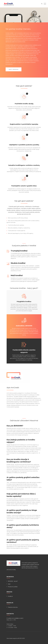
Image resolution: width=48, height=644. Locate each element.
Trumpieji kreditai (19, 251)
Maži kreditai (17, 275)
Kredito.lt (10, 596)
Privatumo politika (13, 587)
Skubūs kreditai (18, 263)
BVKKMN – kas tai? (13, 581)
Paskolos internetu (13, 607)
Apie (9, 584)
